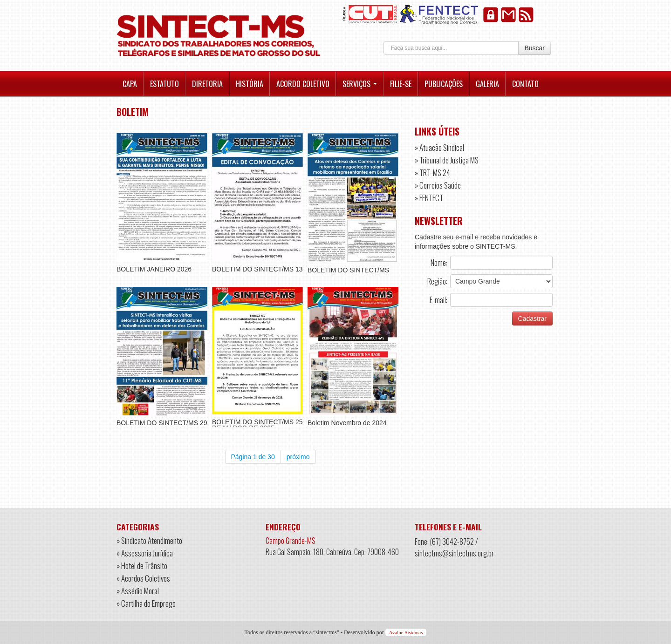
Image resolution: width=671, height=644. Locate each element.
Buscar (534, 48)
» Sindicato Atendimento (149, 540)
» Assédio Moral (138, 591)
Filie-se (401, 84)
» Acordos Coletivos (143, 578)
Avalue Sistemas (406, 632)
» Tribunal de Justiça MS (447, 160)
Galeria (487, 84)
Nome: (439, 263)
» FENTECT (429, 198)
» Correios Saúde (438, 185)
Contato (525, 84)
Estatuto (164, 84)
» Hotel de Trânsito (142, 566)
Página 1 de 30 (253, 457)
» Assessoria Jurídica (145, 553)
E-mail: (438, 300)
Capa (130, 84)
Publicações (444, 84)
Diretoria (207, 84)
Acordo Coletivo (303, 84)
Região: (437, 281)
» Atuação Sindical (439, 147)
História (250, 84)
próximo (298, 457)
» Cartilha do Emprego (146, 603)
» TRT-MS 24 (432, 173)
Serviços (360, 84)
